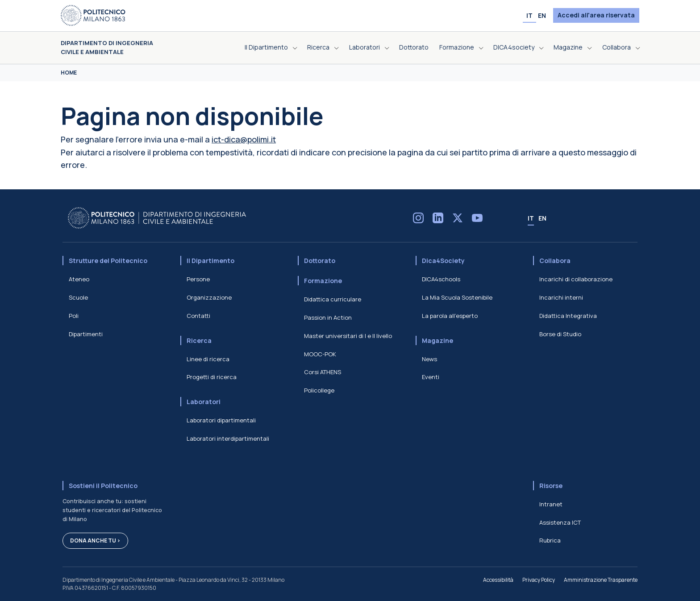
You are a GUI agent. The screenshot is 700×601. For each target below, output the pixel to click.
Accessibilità (498, 580)
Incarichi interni (561, 297)
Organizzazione (209, 297)
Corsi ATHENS (323, 372)
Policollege (319, 390)
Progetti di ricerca (212, 377)
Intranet (551, 504)
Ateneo (79, 279)
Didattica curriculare (333, 299)
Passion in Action (328, 317)
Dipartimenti (86, 334)
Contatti (198, 316)
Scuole (78, 297)
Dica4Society (443, 261)
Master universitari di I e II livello (348, 336)
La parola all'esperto (450, 316)
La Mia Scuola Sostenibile (457, 297)
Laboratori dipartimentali (221, 420)
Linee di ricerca (208, 359)
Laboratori (204, 402)
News (429, 359)
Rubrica (550, 540)
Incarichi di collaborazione (576, 279)
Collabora (555, 261)
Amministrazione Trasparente (601, 580)
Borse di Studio (560, 334)
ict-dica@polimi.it (244, 139)
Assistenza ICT (560, 522)
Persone (198, 279)
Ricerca (199, 340)
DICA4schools (441, 279)
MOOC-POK (320, 354)
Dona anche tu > (95, 540)
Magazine (437, 340)
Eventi (431, 377)
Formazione (323, 281)
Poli (74, 316)
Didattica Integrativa (568, 316)
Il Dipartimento (210, 261)
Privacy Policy (539, 580)
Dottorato (320, 261)
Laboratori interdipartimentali (228, 438)
